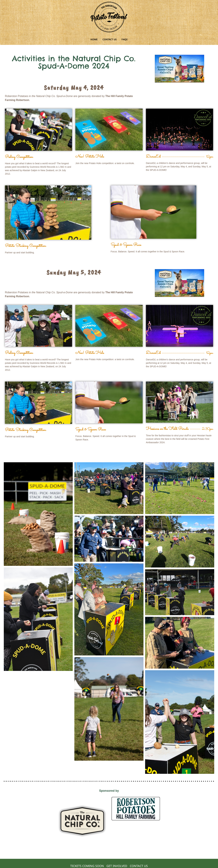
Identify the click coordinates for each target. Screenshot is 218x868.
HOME (94, 39)
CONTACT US (110, 39)
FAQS (125, 39)
